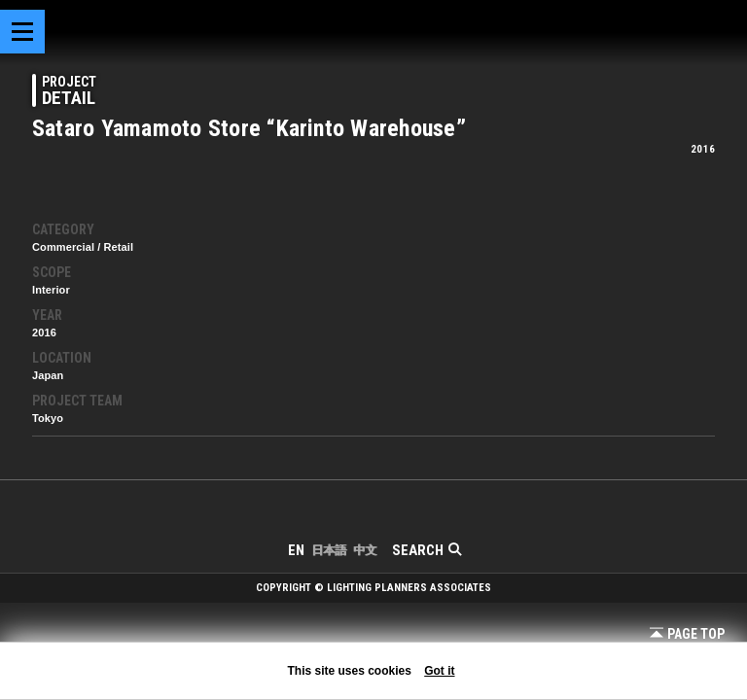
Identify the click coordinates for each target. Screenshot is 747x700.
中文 (365, 550)
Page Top (687, 634)
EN (296, 550)
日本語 (329, 550)
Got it (439, 671)
